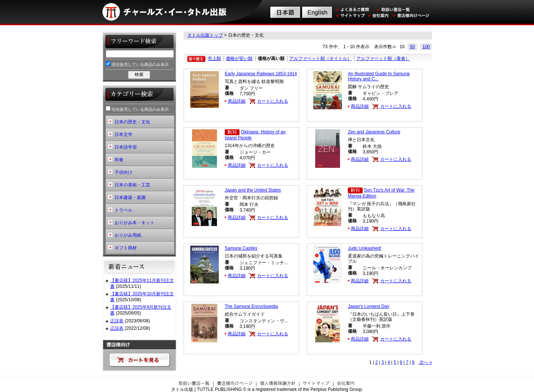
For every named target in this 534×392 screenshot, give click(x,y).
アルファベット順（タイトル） (320, 59)
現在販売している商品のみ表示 (137, 64)
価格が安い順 (239, 59)
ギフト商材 (126, 248)
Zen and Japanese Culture (374, 132)
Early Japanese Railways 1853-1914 (261, 74)
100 (426, 47)
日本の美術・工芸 (132, 185)
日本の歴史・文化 (132, 122)
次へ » (425, 362)
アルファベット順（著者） (383, 59)
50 (412, 47)
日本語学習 (126, 147)
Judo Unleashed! (365, 248)
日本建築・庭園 (130, 197)
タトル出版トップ (205, 35)
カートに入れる (273, 101)
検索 (139, 74)
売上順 (214, 59)
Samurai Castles (241, 248)
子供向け (123, 172)
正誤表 (117, 321)
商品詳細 (237, 101)
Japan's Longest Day (369, 306)
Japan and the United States (253, 190)
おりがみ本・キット (135, 223)
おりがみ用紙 (128, 235)
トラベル (123, 210)
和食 (119, 160)
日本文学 (123, 134)
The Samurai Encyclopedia (251, 306)
